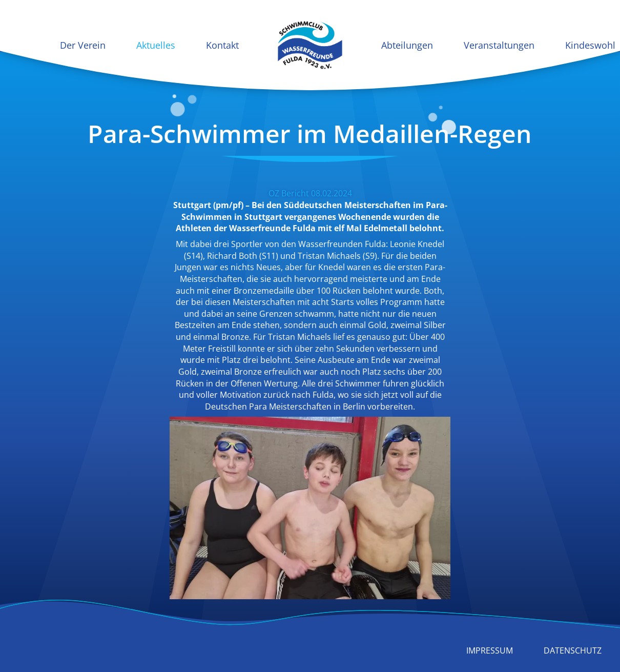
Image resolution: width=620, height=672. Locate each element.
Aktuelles (156, 45)
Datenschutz (573, 650)
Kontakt (222, 45)
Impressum (490, 650)
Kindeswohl (590, 45)
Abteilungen (407, 45)
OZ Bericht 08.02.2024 (310, 193)
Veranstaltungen (499, 45)
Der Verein (83, 45)
